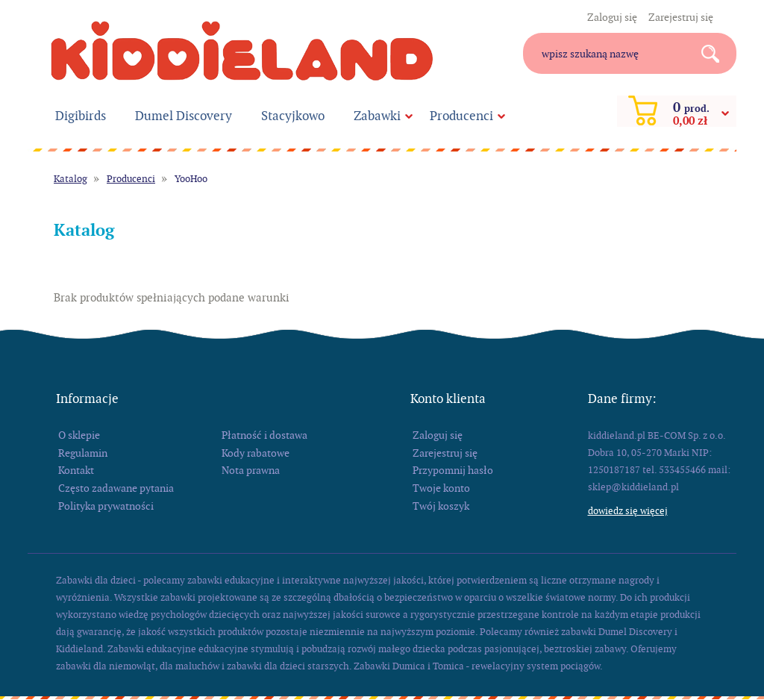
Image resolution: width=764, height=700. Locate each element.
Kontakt (76, 470)
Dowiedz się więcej (628, 511)
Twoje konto (441, 488)
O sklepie (79, 435)
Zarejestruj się (681, 17)
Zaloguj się (612, 17)
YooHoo (191, 179)
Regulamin (83, 453)
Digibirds (81, 116)
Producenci (461, 116)
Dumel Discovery (184, 116)
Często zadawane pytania (116, 488)
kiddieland (242, 51)
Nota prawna (251, 470)
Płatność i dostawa (264, 435)
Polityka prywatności (106, 506)
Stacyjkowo (293, 116)
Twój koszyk (441, 506)
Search (716, 53)
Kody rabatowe (256, 453)
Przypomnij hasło (453, 470)
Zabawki (377, 116)
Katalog (71, 179)
